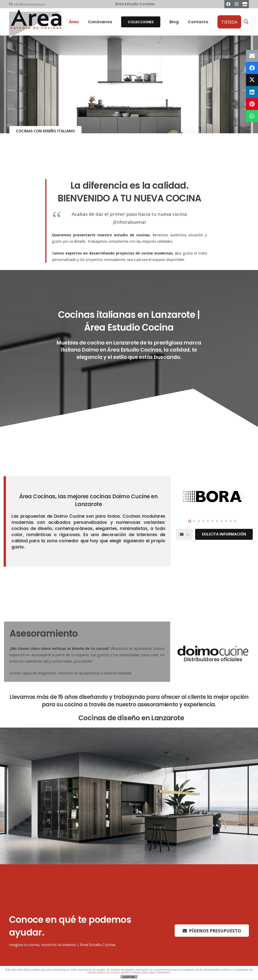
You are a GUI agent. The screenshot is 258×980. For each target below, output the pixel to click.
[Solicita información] (224, 534)
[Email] (185, 534)
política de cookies (108, 972)
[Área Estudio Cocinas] (245, 4)
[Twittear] (252, 80)
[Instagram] (237, 4)
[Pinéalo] (252, 104)
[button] (246, 22)
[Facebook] (228, 4)
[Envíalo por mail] (252, 56)
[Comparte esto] (252, 68)
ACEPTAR (129, 977)
